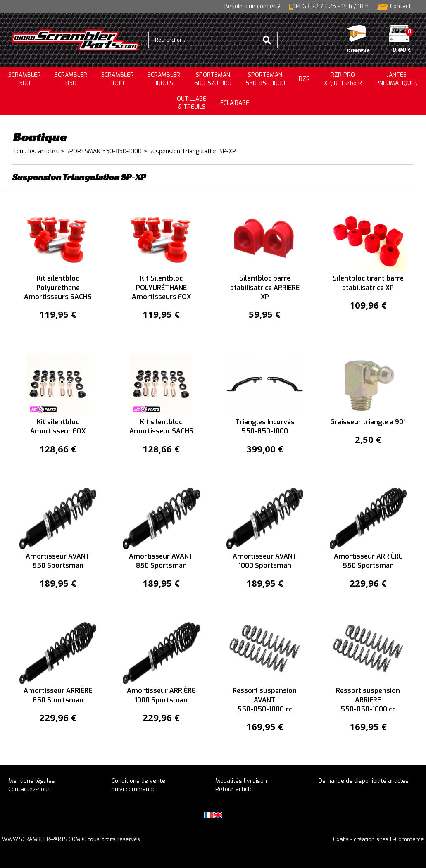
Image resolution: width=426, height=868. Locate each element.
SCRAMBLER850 (71, 79)
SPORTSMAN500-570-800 (213, 79)
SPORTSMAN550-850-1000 (265, 79)
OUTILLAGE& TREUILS (192, 103)
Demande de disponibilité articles (364, 781)
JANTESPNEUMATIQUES (397, 79)
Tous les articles (36, 151)
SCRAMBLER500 (25, 79)
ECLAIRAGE (235, 103)
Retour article (234, 789)
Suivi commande (134, 789)
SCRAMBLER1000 (118, 79)
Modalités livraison (241, 781)
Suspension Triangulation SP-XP (193, 151)
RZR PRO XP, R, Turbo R (343, 79)
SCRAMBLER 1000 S (164, 79)
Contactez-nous (30, 789)
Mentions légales (32, 781)
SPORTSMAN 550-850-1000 (104, 151)
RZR (304, 79)
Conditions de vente (138, 781)
